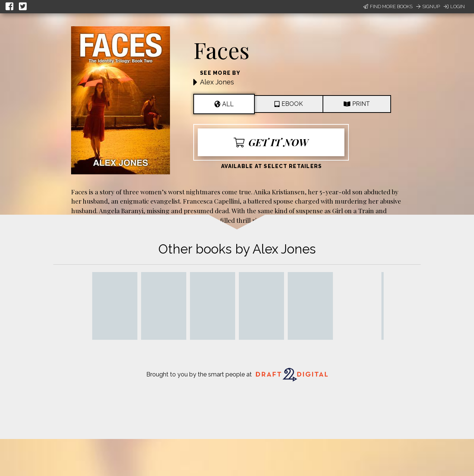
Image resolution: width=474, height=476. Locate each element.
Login (454, 6)
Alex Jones (217, 82)
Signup (428, 6)
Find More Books (388, 6)
